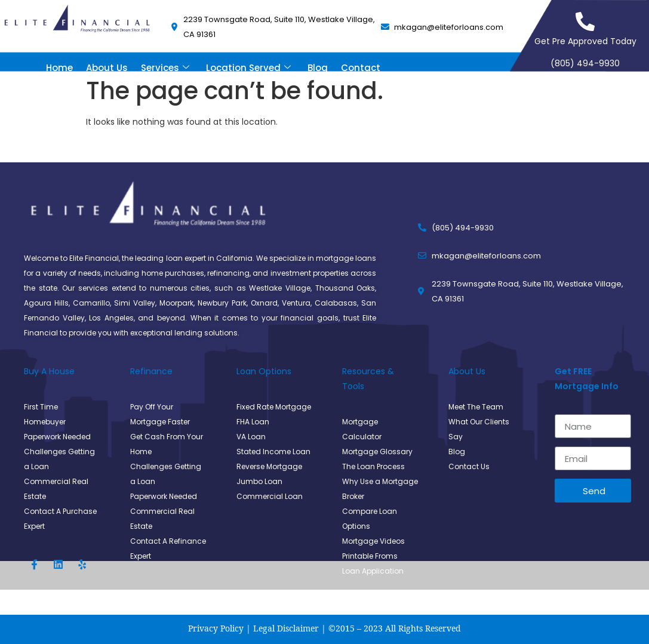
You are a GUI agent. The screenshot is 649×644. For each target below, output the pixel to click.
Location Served (248, 68)
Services (165, 68)
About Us (107, 68)
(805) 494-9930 (585, 63)
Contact (361, 68)
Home (59, 68)
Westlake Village (280, 288)
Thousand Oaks (345, 288)
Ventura (296, 303)
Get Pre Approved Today (585, 41)
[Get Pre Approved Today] (585, 21)
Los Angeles (111, 318)
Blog (318, 68)
